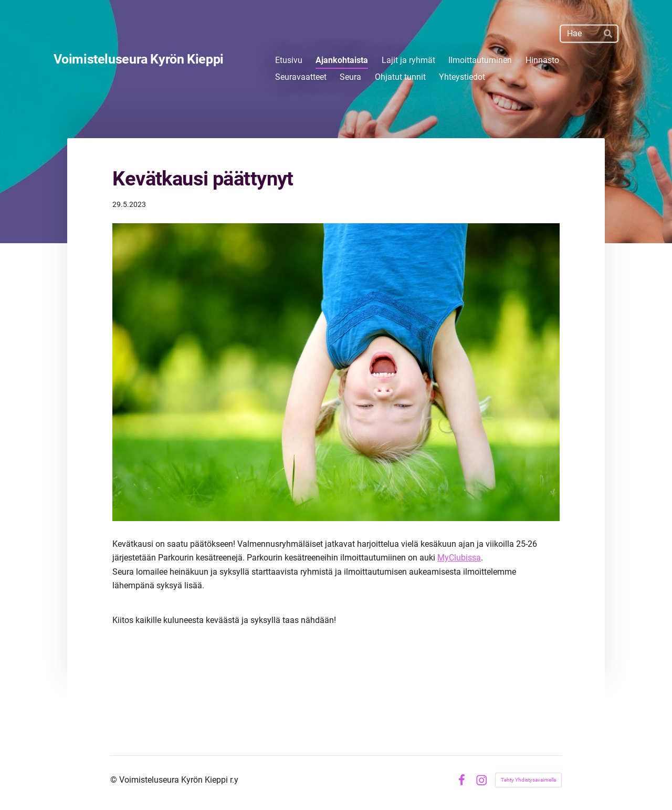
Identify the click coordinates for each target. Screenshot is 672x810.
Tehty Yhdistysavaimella (528, 780)
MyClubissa (459, 558)
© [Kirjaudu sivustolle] (115, 780)
